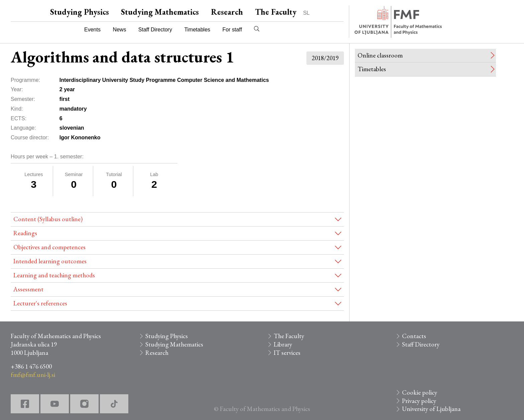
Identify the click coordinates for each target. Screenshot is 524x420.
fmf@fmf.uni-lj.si (33, 375)
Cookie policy (420, 392)
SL (306, 13)
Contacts (414, 336)
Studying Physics (80, 12)
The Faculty (276, 12)
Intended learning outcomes (50, 261)
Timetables (197, 30)
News (119, 30)
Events (92, 30)
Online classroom (380, 55)
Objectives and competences (49, 247)
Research (227, 12)
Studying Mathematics (160, 12)
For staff (232, 30)
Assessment (28, 289)
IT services (287, 353)
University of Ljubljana (431, 409)
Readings (25, 233)
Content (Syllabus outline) (48, 219)
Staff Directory (155, 30)
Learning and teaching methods (54, 275)
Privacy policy (419, 401)
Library (283, 344)
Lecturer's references (40, 303)
